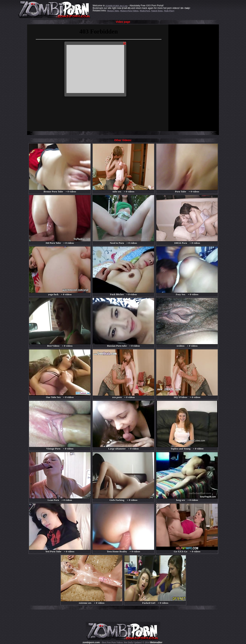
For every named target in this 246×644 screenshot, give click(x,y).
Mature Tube (113, 11)
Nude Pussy (169, 11)
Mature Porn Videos (129, 11)
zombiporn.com (91, 642)
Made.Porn (145, 11)
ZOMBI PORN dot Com (116, 6)
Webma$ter (156, 642)
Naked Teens (157, 11)
